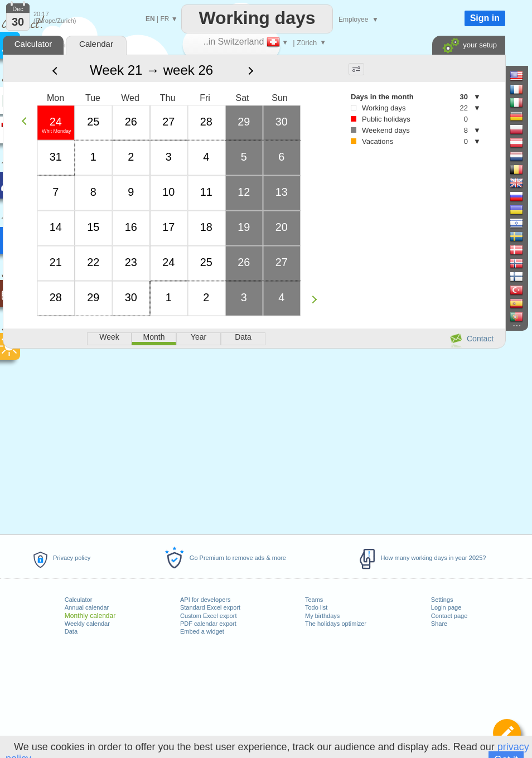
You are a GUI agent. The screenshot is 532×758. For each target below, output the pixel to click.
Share (439, 624)
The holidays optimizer (336, 624)
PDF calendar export (208, 624)
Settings (442, 600)
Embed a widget (202, 631)
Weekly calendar (87, 624)
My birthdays (322, 616)
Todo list (316, 607)
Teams (314, 600)
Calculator (79, 600)
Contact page (449, 616)
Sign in (485, 18)
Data (71, 631)
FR (165, 19)
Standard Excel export (210, 607)
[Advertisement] (254, 440)
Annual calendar (87, 607)
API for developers (205, 600)
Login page (446, 607)
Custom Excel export (208, 616)
